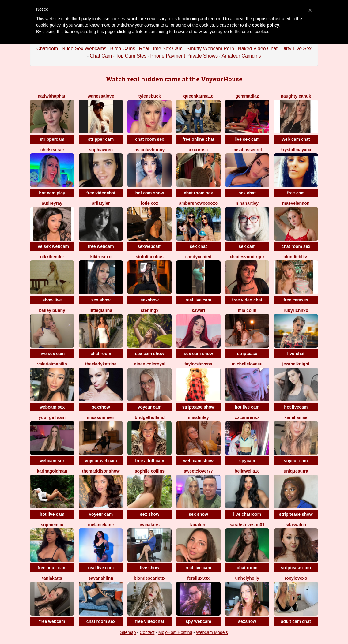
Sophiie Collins (150, 471)
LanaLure (199, 525)
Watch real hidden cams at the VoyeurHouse (174, 79)
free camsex (296, 300)
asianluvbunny (149, 150)
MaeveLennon (296, 203)
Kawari (199, 310)
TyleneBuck (150, 96)
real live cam (199, 300)
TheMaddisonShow (101, 471)
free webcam (101, 246)
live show (150, 568)
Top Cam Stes (131, 56)
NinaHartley (247, 203)
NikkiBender (52, 257)
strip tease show (296, 514)
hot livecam (296, 407)
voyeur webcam (101, 461)
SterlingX (149, 310)
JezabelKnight (296, 364)
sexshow (150, 300)
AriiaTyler (101, 203)
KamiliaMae (296, 417)
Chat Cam (101, 56)
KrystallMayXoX (296, 150)
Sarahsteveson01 (247, 525)
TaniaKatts (52, 578)
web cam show (198, 461)
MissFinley (198, 417)
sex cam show (150, 354)
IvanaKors (150, 525)
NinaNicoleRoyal (150, 364)
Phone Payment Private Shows (184, 56)
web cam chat (296, 139)
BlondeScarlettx (150, 578)
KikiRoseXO (101, 257)
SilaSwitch (296, 525)
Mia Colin (247, 310)
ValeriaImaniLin (52, 364)
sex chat (247, 193)
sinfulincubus (150, 257)
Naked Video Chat (258, 49)
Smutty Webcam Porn (210, 49)
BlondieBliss (296, 257)
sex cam (247, 246)
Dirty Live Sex (296, 49)
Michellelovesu (247, 364)
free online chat (198, 139)
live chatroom (247, 514)
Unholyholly (247, 578)
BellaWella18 (247, 471)
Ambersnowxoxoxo (198, 203)
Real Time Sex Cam (161, 49)
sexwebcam (150, 246)
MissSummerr (101, 417)
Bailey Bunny (52, 310)
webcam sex (52, 407)
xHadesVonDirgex (247, 257)
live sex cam (247, 139)
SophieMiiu (52, 525)
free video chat (247, 300)
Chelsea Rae (52, 150)
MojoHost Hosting (175, 632)
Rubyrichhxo (296, 310)
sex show (101, 300)
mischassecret (247, 150)
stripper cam (101, 139)
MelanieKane (101, 525)
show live (52, 300)
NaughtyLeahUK (296, 96)
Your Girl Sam (52, 417)
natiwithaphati (52, 96)
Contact (147, 632)
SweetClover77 (199, 471)
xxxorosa (198, 150)
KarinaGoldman (52, 471)
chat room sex (150, 139)
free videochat (101, 193)
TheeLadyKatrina (101, 364)
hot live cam (247, 407)
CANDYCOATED (199, 257)
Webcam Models (212, 632)
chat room (101, 354)
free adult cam (150, 461)
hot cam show (150, 193)
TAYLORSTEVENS (198, 364)
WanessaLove (101, 96)
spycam (247, 461)
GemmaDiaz (247, 96)
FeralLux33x (198, 578)
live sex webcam (52, 246)
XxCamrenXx (247, 417)
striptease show (199, 407)
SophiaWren (101, 150)
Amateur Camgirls (241, 56)
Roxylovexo (296, 578)
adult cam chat (296, 621)
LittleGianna (101, 310)
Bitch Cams (123, 49)
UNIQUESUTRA (296, 471)
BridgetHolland (150, 417)
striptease (247, 354)
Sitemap (128, 632)
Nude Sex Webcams (84, 49)
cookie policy (266, 25)
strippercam (52, 139)
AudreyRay (52, 203)
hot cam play (52, 193)
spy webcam (198, 621)
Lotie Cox (150, 203)
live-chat (296, 354)
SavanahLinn (101, 578)
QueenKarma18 (199, 96)
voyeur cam (149, 407)
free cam (296, 193)
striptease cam (296, 568)
